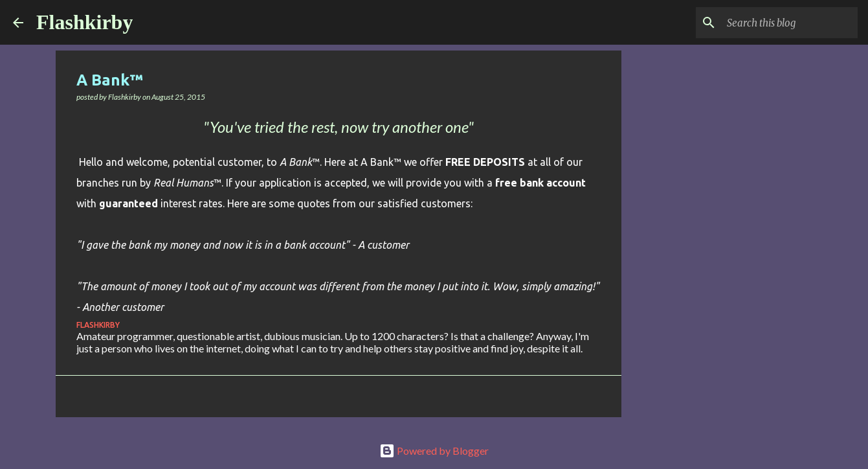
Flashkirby (84, 22)
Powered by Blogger (434, 451)
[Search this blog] (790, 23)
